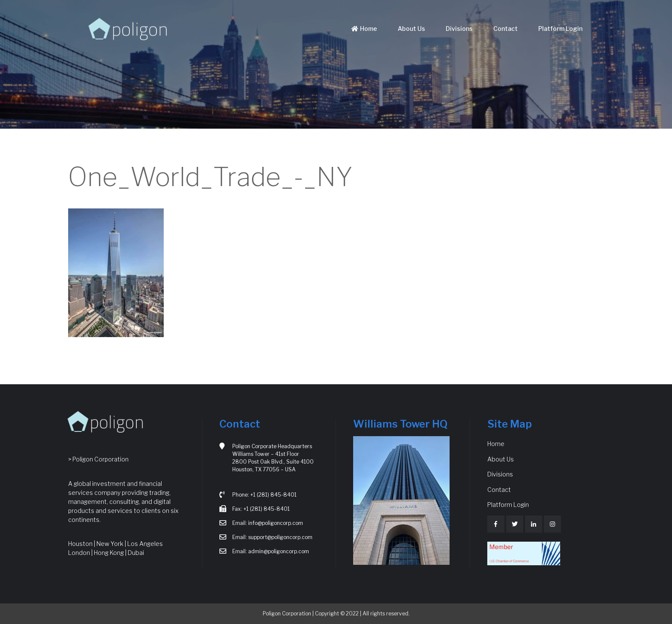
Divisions (459, 29)
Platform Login (560, 29)
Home (363, 29)
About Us (411, 29)
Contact (505, 29)
